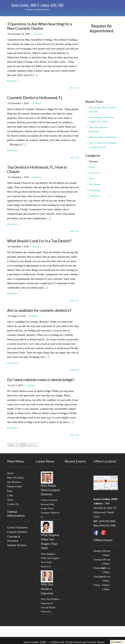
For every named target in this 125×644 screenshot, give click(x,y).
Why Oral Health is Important (98, 129)
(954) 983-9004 (107, 521)
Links (10, 495)
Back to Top (75, 88)
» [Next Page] (36, 445)
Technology (95, 190)
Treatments (94, 196)
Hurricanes (94, 173)
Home (10, 473)
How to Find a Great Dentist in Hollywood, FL (103, 145)
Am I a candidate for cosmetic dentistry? (39, 310)
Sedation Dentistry (17, 545)
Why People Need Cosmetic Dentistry (103, 110)
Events (92, 167)
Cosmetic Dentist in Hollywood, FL (35, 98)
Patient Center (15, 486)
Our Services (14, 482)
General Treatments (17, 527)
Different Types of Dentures (103, 137)
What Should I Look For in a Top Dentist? (39, 241)
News (92, 179)
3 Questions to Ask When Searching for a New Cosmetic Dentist (40, 26)
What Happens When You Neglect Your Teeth (102, 120)
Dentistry (38, 34)
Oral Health (95, 184)
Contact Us (13, 504)
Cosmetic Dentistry (17, 532)
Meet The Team (15, 478)
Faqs (10, 491)
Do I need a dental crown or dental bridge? (41, 380)
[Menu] (117, 6)
